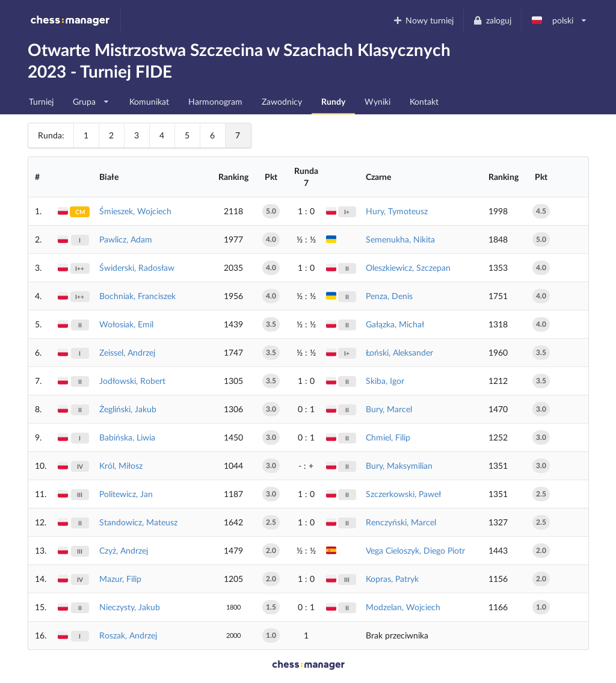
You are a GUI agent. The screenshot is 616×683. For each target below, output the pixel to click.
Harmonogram (215, 101)
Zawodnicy (282, 101)
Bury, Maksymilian (399, 465)
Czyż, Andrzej (124, 550)
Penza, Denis (389, 296)
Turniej (41, 101)
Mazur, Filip (120, 579)
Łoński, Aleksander (399, 352)
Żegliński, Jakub (128, 409)
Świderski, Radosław (137, 267)
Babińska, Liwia (127, 437)
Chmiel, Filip (388, 437)
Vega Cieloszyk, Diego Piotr (415, 550)
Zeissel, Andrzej (127, 352)
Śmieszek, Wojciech (135, 211)
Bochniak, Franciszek (137, 296)
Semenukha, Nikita (400, 239)
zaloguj (492, 20)
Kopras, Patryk (392, 579)
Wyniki (377, 101)
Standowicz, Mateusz (138, 522)
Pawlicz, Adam (126, 239)
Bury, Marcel (389, 409)
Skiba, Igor (385, 381)
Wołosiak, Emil (126, 324)
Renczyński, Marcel (401, 522)
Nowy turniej (423, 20)
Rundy (333, 101)
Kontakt (424, 101)
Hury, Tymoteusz (397, 211)
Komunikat (149, 101)
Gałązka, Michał (395, 324)
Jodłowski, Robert (132, 381)
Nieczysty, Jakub (130, 607)
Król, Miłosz (121, 465)
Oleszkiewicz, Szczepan (408, 267)
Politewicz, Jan (126, 494)
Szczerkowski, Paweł (403, 494)
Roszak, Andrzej (128, 635)
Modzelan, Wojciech (403, 607)
